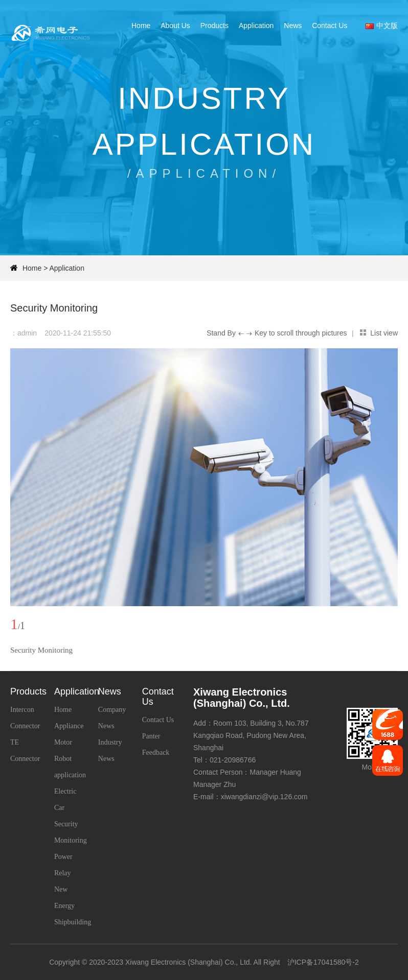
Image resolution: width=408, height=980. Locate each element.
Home (141, 26)
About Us (175, 26)
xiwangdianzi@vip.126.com (264, 797)
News (293, 26)
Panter (151, 736)
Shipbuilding (73, 922)
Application (256, 26)
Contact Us (330, 26)
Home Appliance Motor (69, 726)
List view (384, 333)
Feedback (156, 752)
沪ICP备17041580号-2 (323, 962)
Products (214, 26)
